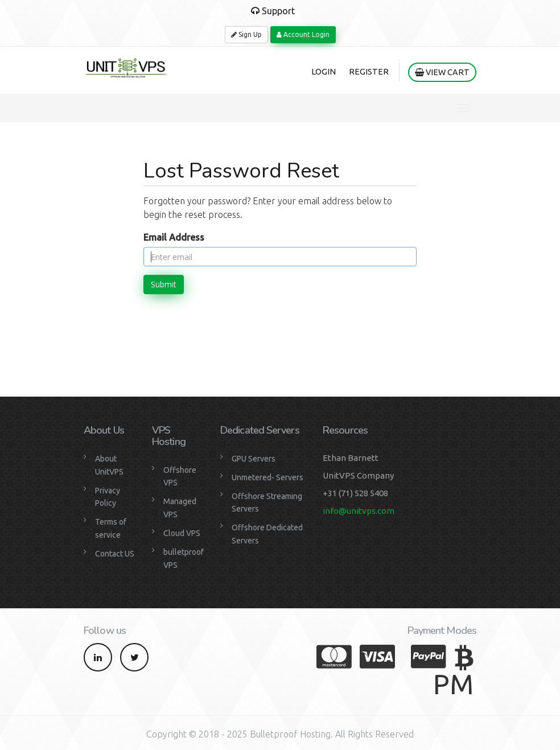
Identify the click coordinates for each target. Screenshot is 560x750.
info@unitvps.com (359, 511)
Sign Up (246, 34)
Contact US (115, 554)
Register (369, 72)
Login (324, 72)
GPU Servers (254, 459)
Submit (164, 284)
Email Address (174, 237)
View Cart (442, 72)
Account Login (303, 34)
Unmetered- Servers (267, 477)
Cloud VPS (182, 533)
